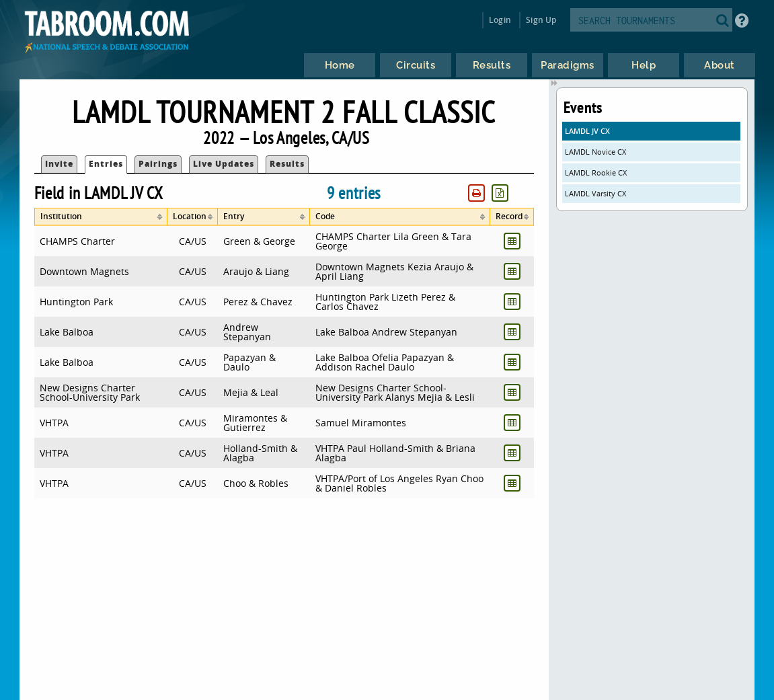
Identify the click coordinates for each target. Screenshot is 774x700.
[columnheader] (101, 217)
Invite (59, 164)
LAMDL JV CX (587, 131)
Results (287, 164)
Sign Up (541, 20)
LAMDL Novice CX (595, 152)
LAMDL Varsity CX (595, 193)
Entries (106, 164)
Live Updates (224, 164)
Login (500, 20)
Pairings (158, 164)
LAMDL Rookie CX (596, 172)
